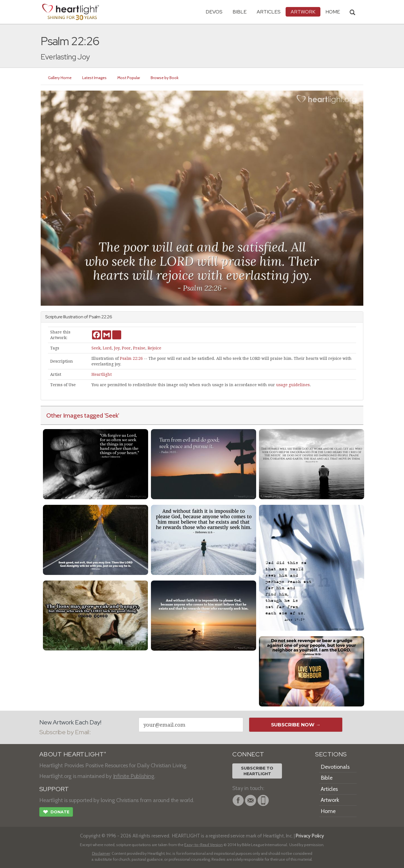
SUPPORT (54, 789)
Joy (117, 348)
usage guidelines (293, 385)
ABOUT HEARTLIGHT (73, 754)
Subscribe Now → (296, 725)
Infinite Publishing (134, 776)
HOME (333, 12)
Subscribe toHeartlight (257, 771)
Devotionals (335, 767)
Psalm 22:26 (131, 358)
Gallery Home (60, 78)
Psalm (95, 317)
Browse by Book (165, 78)
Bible (240, 12)
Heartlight (102, 374)
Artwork (303, 12)
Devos (214, 12)
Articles (269, 12)
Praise (139, 348)
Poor (126, 348)
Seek (96, 348)
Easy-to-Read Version (204, 845)
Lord (107, 348)
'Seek (111, 415)
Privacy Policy (310, 836)
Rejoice (154, 348)
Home (328, 811)
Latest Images (94, 78)
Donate (56, 812)
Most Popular (129, 78)
